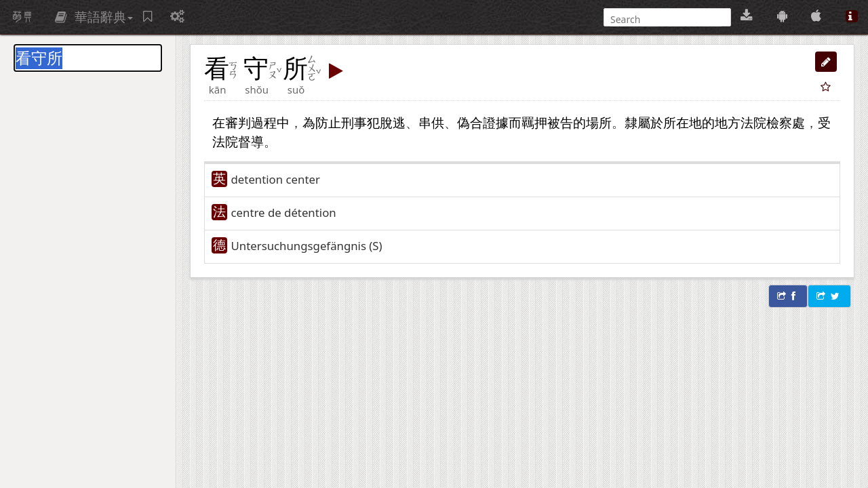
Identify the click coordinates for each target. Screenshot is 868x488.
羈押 (534, 122)
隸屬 (637, 122)
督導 (251, 141)
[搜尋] (666, 19)
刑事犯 (360, 122)
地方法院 (741, 122)
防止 (328, 122)
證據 (496, 122)
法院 (225, 141)
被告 (560, 122)
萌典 (22, 17)
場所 (599, 122)
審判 (238, 122)
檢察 (779, 122)
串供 (431, 122)
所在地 (683, 122)
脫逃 (393, 122)
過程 (264, 122)
